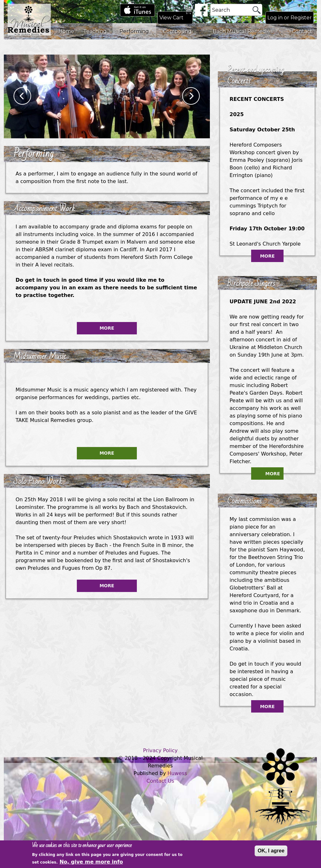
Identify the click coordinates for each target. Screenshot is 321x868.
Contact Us (160, 781)
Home (66, 31)
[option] (107, 96)
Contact (302, 31)
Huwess (177, 773)
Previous (23, 96)
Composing (177, 31)
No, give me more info (91, 862)
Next (191, 96)
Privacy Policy (160, 750)
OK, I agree (271, 851)
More (107, 328)
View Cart (171, 18)
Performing (134, 31)
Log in (275, 18)
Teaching (95, 31)
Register (301, 18)
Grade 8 (70, 242)
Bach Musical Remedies (243, 31)
